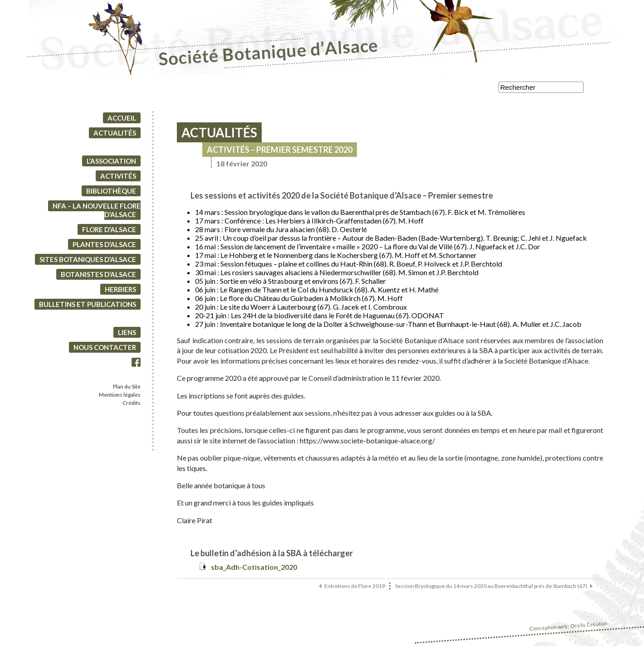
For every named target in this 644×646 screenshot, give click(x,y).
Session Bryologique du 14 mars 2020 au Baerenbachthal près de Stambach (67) (491, 588)
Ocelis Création (589, 627)
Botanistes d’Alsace (98, 277)
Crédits (132, 405)
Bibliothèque (111, 193)
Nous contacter (105, 350)
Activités (118, 178)
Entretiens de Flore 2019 (355, 588)
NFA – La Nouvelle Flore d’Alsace (97, 212)
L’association (111, 163)
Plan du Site (127, 389)
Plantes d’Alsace (104, 247)
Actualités (115, 135)
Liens (127, 335)
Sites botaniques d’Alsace (88, 262)
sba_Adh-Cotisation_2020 (254, 569)
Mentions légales (120, 397)
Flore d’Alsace (109, 232)
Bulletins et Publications (88, 306)
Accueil (122, 120)
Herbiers (120, 291)
